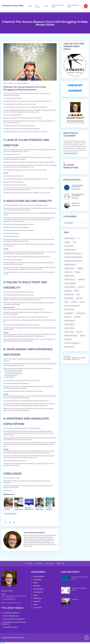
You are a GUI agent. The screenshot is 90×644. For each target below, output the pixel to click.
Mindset (36, 583)
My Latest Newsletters (71, 166)
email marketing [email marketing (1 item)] (69, 294)
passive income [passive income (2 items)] (69, 332)
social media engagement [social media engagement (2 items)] (72, 343)
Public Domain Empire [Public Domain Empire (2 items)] (71, 336)
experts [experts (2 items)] (82, 302)
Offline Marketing (38, 589)
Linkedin (50, 563)
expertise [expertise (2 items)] (74, 302)
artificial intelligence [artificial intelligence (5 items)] (70, 265)
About (46, 6)
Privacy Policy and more (73, 6)
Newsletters (37, 586)
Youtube (61, 563)
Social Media (37, 601)
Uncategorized (37, 607)
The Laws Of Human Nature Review (78, 186)
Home (30, 6)
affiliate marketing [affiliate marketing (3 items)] (70, 238)
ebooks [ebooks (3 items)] (77, 291)
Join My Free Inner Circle (57, 6)
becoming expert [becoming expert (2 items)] (69, 268)
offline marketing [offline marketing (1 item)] (69, 321)
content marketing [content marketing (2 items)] (70, 287)
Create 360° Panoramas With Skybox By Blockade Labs (14, 623)
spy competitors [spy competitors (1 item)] (69, 347)
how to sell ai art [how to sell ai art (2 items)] (69, 309)
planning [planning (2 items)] (79, 332)
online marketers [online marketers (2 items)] (69, 324)
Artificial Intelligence (39, 576)
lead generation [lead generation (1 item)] (69, 313)
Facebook (29, 563)
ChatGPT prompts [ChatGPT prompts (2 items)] (70, 280)
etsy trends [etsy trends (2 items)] (79, 298)
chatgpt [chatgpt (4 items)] (78, 272)
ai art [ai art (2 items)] (74, 242)
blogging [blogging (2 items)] (80, 268)
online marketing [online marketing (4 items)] (69, 328)
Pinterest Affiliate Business (11, 616)
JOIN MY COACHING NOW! (70, 154)
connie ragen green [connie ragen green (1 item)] (70, 283)
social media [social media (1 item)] (68, 339)
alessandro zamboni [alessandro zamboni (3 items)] (70, 250)
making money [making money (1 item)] (81, 313)
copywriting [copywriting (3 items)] (68, 291)
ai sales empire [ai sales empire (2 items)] (69, 246)
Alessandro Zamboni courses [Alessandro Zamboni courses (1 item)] (73, 253)
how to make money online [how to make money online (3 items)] (72, 306)
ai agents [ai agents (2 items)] (67, 242)
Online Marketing (38, 592)
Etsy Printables (37, 580)
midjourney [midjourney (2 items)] (68, 317)
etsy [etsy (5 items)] (78, 294)
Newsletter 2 (76, 203)
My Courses (38, 6)
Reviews (36, 595)
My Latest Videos (13, 608)
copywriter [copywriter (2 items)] (81, 287)
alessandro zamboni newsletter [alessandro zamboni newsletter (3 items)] (73, 257)
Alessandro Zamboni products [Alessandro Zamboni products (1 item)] (73, 261)
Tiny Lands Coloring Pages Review (77, 195)
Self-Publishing (38, 598)
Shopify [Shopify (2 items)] (82, 336)
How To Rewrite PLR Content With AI (14, 619)
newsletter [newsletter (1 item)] (77, 317)
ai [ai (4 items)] (78, 238)
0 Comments (8, 83)
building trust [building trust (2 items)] (68, 272)
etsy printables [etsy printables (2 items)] (69, 298)
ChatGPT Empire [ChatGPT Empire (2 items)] (69, 276)
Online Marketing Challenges (11, 613)
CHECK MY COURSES (75, 88)
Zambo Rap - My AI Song (10, 627)
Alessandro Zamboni (21, 83)
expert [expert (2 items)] (66, 302)
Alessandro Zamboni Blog (13, 6)
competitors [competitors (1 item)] (81, 280)
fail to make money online (10, 514)
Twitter (40, 563)
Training (36, 604)
